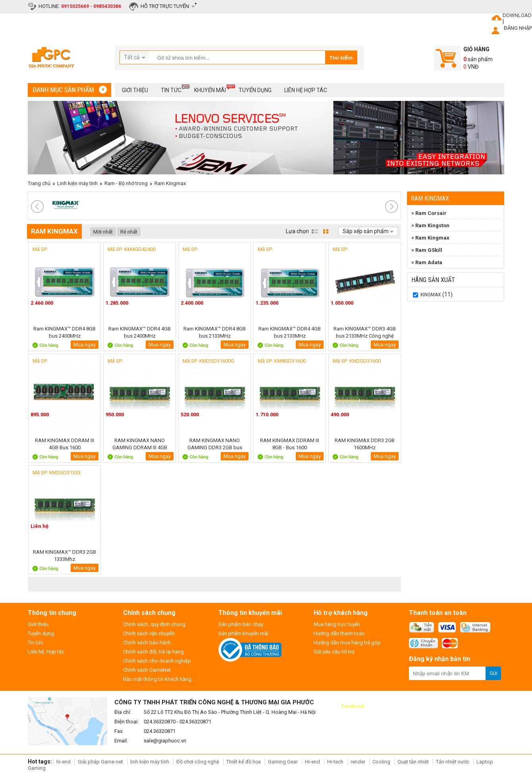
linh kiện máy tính (150, 762)
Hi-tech (335, 762)
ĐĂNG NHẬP (518, 28)
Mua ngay (85, 345)
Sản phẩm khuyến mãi (243, 633)
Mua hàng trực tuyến (337, 624)
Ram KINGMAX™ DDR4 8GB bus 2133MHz (215, 332)
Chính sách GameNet (147, 670)
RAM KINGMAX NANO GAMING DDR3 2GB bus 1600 (215, 444)
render (358, 762)
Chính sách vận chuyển (149, 633)
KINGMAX (431, 295)
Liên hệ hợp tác (306, 90)
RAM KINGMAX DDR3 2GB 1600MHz (365, 444)
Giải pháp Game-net (100, 762)
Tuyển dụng (255, 90)
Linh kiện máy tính (77, 183)
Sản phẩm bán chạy (241, 624)
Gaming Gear (283, 762)
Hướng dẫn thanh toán (339, 633)
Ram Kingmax (170, 183)
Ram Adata (429, 262)
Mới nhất (103, 232)
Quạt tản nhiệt (413, 762)
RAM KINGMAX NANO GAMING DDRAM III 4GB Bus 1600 (140, 444)
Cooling (381, 762)
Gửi (493, 673)
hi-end (64, 762)
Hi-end (312, 762)
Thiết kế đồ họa (244, 762)
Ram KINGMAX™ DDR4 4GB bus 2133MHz (290, 332)
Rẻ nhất (129, 232)
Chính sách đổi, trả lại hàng (153, 652)
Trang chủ (39, 183)
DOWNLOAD (517, 15)
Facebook (353, 706)
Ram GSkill (429, 250)
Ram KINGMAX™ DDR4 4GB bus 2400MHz (140, 332)
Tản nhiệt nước (453, 762)
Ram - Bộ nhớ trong (126, 183)
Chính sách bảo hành (147, 643)
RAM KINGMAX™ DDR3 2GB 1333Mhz (65, 556)
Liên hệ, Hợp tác (46, 652)
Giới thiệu (135, 90)
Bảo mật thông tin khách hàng (157, 679)
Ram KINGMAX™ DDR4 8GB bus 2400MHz (65, 332)
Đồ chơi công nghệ (198, 762)
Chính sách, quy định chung (154, 624)
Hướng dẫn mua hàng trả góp (347, 643)
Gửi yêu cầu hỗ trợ (334, 652)
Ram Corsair (431, 213)
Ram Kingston (432, 225)
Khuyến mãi (210, 89)
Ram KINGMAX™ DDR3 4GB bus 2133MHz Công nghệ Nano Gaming (365, 332)
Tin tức (171, 89)
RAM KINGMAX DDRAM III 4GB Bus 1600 (65, 444)
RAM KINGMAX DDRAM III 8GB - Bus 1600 (290, 444)
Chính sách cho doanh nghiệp (157, 661)
